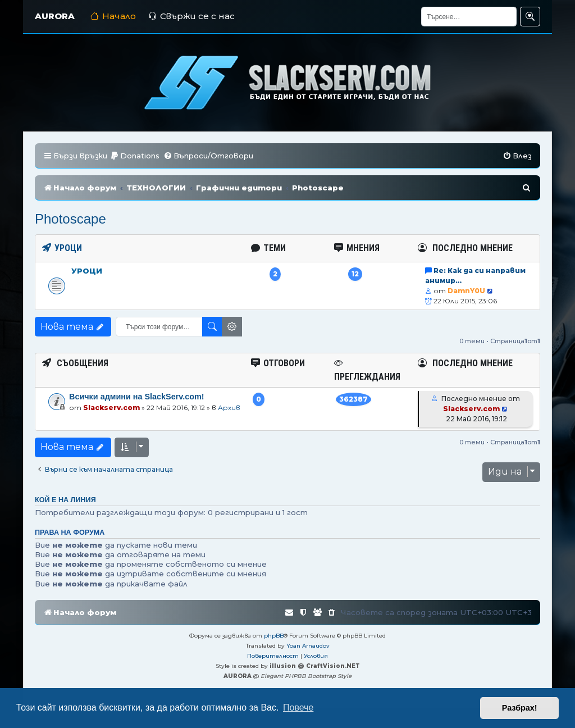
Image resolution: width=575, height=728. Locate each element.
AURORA (55, 16)
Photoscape (70, 219)
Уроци (87, 271)
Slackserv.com (111, 408)
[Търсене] (469, 17)
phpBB (274, 636)
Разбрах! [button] (520, 708)
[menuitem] (135, 156)
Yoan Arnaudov (308, 646)
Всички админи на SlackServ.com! (137, 397)
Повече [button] (298, 707)
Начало (113, 16)
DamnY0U (466, 291)
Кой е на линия (65, 500)
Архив (229, 408)
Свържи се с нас (191, 16)
